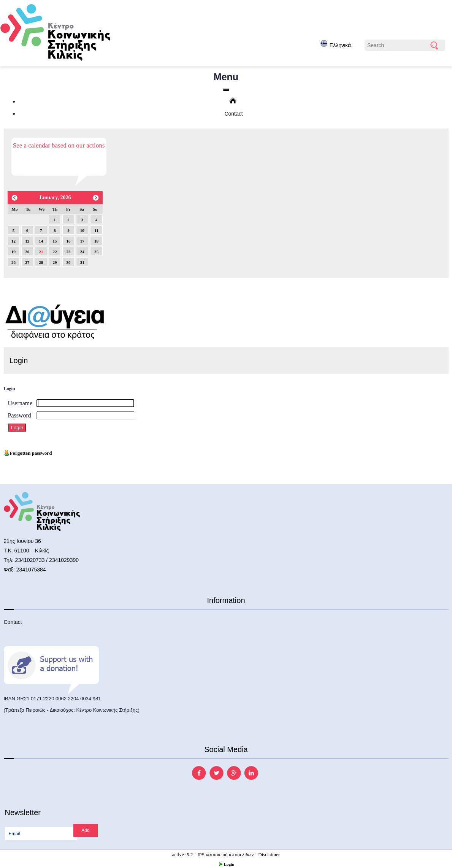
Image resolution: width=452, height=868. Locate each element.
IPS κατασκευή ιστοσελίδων (225, 855)
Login (226, 864)
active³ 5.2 (182, 855)
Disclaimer (269, 855)
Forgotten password (28, 453)
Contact (233, 114)
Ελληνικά (336, 44)
